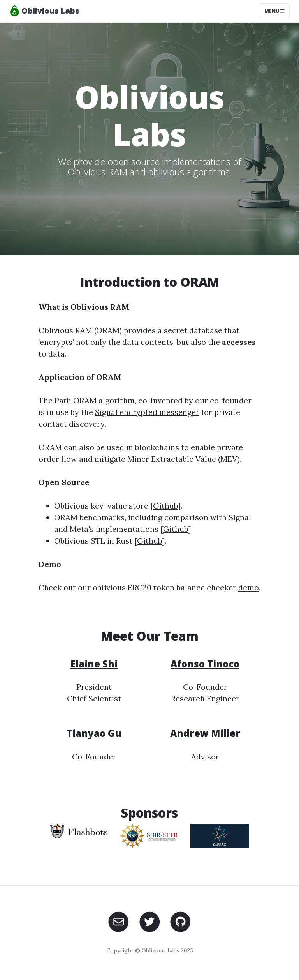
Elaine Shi (94, 664)
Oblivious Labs (44, 11)
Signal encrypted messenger (147, 412)
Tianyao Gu (94, 733)
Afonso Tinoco (205, 664)
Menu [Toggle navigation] (274, 11)
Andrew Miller (205, 733)
